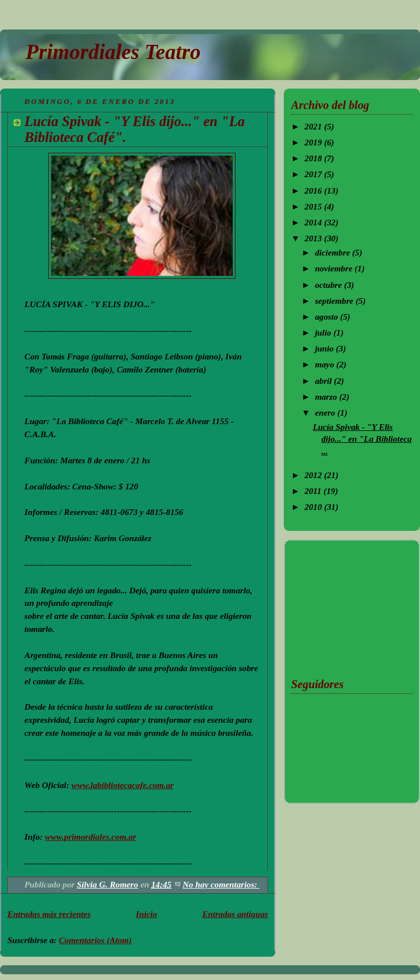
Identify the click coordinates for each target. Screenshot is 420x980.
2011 (314, 491)
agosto (327, 317)
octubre (329, 285)
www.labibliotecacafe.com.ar (123, 785)
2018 (314, 158)
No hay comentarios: (221, 884)
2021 (314, 126)
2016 (314, 190)
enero (326, 412)
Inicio (146, 914)
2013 (314, 238)
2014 (314, 222)
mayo (326, 364)
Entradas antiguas (235, 914)
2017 (314, 174)
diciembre (334, 252)
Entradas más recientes (49, 914)
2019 (314, 142)
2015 (314, 206)
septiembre (335, 301)
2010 (314, 507)
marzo (327, 397)
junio (325, 348)
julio (324, 332)
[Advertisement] (348, 606)
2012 (314, 475)
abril (324, 381)
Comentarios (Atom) (95, 940)
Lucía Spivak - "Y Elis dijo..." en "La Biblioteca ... (362, 439)
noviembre (335, 268)
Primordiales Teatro (113, 52)
